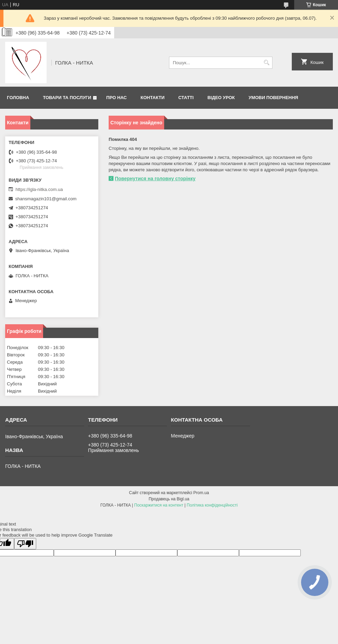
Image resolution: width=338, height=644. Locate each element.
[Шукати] (266, 63)
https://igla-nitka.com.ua (39, 189)
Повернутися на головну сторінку (155, 179)
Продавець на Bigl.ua (169, 499)
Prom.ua (201, 493)
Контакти (153, 98)
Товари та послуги (67, 98)
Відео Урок (221, 98)
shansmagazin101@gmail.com (46, 199)
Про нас (116, 98)
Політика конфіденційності (212, 505)
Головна (18, 98)
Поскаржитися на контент (159, 505)
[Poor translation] (25, 544)
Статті (186, 98)
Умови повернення (274, 98)
